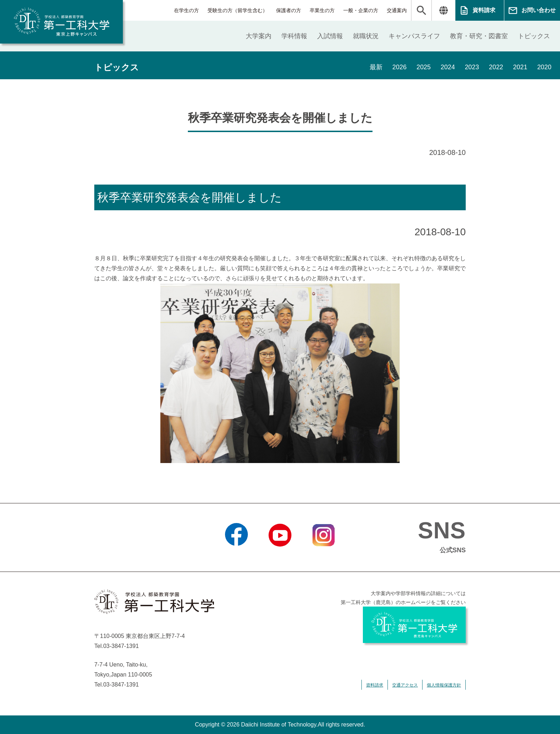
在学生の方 (186, 10)
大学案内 (259, 36)
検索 (421, 10)
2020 (544, 67)
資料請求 (484, 10)
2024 (447, 67)
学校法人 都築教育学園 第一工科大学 (61, 22)
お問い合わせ (539, 10)
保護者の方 (289, 10)
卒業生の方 (322, 10)
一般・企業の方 (361, 10)
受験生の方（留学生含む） (237, 10)
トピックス (534, 36)
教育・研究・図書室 (479, 36)
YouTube (280, 555)
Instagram (324, 555)
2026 (399, 67)
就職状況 (366, 36)
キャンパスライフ (414, 36)
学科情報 (294, 36)
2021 (520, 67)
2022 (496, 67)
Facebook (236, 555)
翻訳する (443, 10)
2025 (423, 67)
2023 (471, 67)
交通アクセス (405, 685)
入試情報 (330, 36)
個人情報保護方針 (444, 685)
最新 (375, 67)
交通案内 (397, 10)
